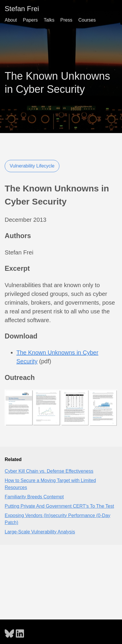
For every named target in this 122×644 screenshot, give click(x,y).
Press (66, 20)
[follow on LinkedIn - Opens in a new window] (20, 632)
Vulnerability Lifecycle (32, 166)
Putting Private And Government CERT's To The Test (59, 506)
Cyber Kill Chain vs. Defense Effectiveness (49, 471)
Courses (87, 20)
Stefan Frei (22, 9)
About (11, 20)
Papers (30, 20)
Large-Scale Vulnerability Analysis (40, 532)
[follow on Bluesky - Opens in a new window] (9, 632)
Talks (49, 20)
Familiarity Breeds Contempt (34, 497)
